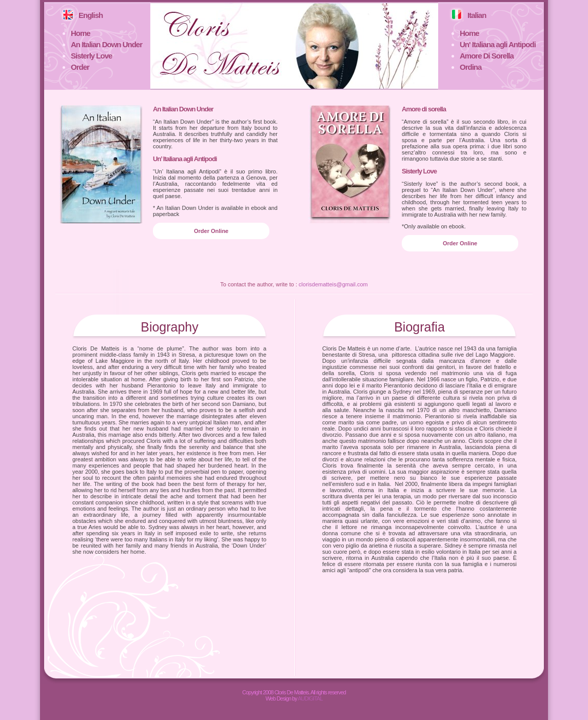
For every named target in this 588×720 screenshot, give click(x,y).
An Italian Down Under (106, 44)
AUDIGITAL (310, 698)
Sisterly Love (91, 56)
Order (80, 67)
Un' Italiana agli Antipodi (498, 44)
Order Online (211, 231)
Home (81, 33)
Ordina (471, 67)
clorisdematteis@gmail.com (333, 284)
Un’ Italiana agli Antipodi (185, 159)
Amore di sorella (424, 109)
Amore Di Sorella (487, 56)
